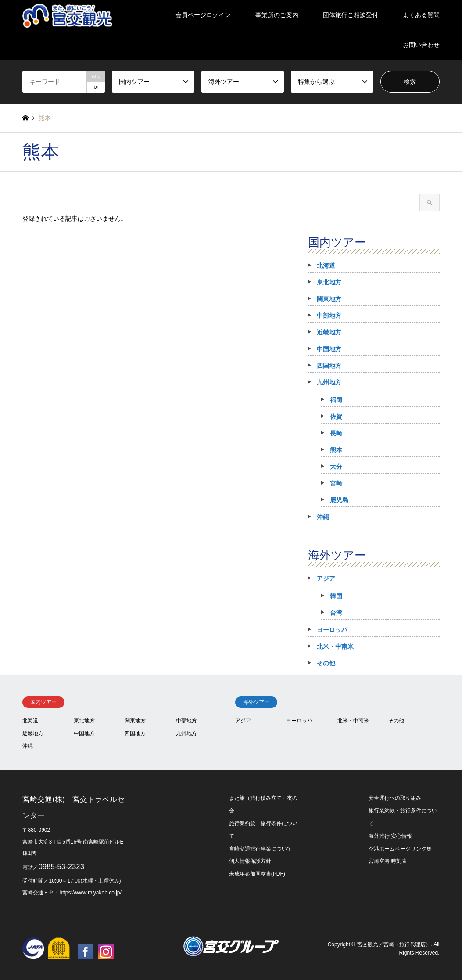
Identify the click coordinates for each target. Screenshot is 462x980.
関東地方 (329, 299)
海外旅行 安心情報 (390, 836)
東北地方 (329, 282)
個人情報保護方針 (250, 861)
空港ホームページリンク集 (400, 849)
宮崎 (336, 483)
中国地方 (329, 349)
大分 (336, 467)
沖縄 (323, 517)
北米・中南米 (335, 646)
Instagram (106, 952)
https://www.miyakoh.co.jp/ (90, 893)
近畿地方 (329, 332)
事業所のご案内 (277, 15)
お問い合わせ (421, 45)
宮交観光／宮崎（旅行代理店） (394, 944)
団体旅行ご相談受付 (351, 15)
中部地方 (329, 316)
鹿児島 (339, 500)
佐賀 (336, 416)
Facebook (85, 952)
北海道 (326, 266)
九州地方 (329, 382)
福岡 (336, 400)
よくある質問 (421, 15)
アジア (326, 578)
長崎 (336, 433)
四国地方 (329, 366)
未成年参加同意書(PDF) (257, 874)
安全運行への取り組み (395, 798)
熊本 (336, 450)
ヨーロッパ (332, 630)
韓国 (336, 596)
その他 (326, 663)
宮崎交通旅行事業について (261, 849)
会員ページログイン (203, 15)
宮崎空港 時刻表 (388, 861)
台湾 (336, 613)
